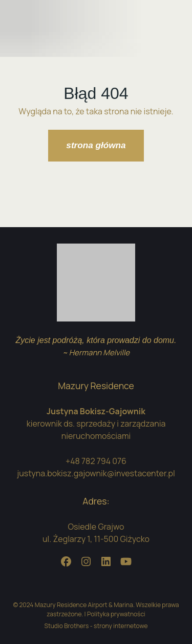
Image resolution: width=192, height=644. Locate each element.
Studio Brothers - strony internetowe (96, 626)
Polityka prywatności (116, 614)
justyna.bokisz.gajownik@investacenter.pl (96, 473)
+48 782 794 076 (96, 461)
